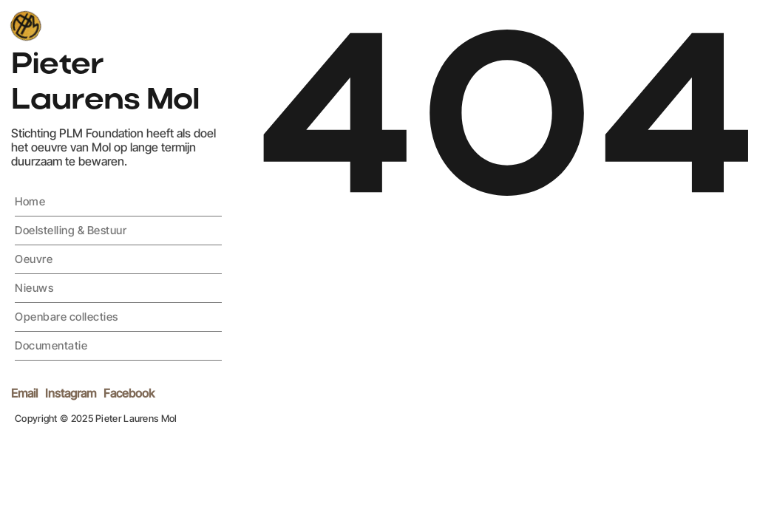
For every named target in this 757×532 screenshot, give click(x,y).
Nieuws (34, 288)
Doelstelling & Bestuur (71, 230)
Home (30, 201)
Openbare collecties (67, 317)
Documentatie (51, 345)
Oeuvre (34, 259)
